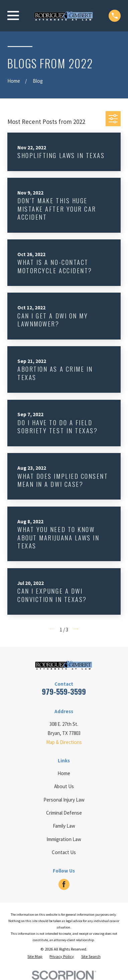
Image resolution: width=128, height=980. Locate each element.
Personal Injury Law (64, 800)
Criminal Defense (64, 813)
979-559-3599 (64, 691)
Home (64, 773)
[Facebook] (64, 884)
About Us (64, 786)
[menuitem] (35, 957)
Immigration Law (64, 839)
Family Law (64, 826)
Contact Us (64, 852)
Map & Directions (64, 742)
